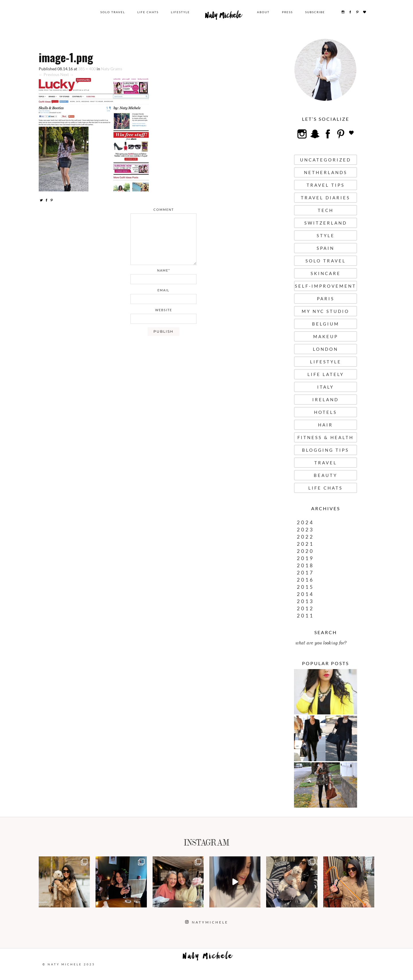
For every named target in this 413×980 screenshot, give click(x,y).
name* (164, 270)
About (263, 12)
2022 (305, 537)
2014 (305, 594)
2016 (305, 580)
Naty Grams (112, 69)
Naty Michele (223, 17)
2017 (305, 573)
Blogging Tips (326, 450)
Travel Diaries (326, 198)
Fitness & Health (326, 437)
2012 (305, 608)
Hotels (326, 412)
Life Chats (148, 12)
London (326, 349)
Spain (326, 248)
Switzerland (326, 223)
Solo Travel (113, 12)
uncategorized (326, 160)
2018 (305, 565)
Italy (326, 387)
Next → (67, 74)
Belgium (326, 324)
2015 (305, 587)
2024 (305, 522)
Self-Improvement (326, 286)
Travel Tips (326, 185)
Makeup (326, 336)
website (164, 310)
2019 (305, 558)
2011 (305, 616)
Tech (326, 210)
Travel (326, 463)
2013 (305, 601)
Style (326, 235)
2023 (305, 530)
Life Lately (326, 374)
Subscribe (315, 12)
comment (164, 210)
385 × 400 (87, 69)
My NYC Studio (326, 311)
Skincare (326, 273)
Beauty (326, 475)
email (163, 290)
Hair (326, 425)
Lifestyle (180, 12)
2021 (305, 544)
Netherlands (326, 172)
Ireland (326, 400)
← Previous (49, 74)
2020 (305, 551)
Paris (326, 299)
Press (287, 12)
